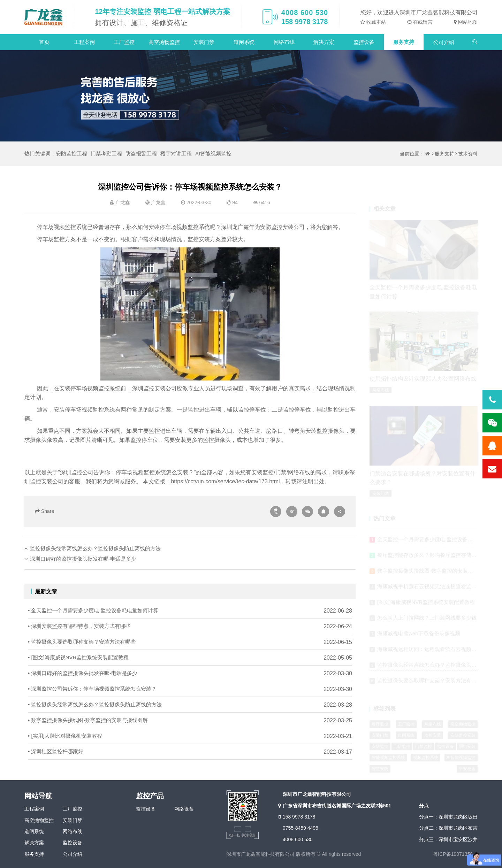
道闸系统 (244, 42)
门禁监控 (424, 749)
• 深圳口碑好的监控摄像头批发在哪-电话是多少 (83, 700)
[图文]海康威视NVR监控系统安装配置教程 (426, 605)
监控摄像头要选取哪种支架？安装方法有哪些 (429, 683)
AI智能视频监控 (213, 153)
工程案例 (84, 42)
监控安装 (433, 738)
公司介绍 (444, 42)
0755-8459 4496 (301, 828)
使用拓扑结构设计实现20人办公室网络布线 (423, 382)
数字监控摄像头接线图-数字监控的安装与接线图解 (436, 574)
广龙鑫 (158, 202)
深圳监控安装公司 (154, 388)
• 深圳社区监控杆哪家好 (56, 778)
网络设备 (184, 809)
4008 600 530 (298, 839)
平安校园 (467, 771)
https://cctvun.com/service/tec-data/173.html (225, 481)
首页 (44, 42)
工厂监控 (124, 42)
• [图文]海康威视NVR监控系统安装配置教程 (78, 684)
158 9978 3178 (296, 817)
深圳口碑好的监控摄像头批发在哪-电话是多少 (83, 585)
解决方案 (324, 42)
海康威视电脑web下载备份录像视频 (419, 636)
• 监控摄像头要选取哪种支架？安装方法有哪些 (82, 668)
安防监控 (380, 749)
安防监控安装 (463, 738)
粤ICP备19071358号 (455, 854)
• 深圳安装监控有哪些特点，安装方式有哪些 (79, 652)
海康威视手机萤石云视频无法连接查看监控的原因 (435, 589)
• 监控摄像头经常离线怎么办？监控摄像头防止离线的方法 (95, 731)
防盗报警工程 (141, 153)
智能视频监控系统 (388, 760)
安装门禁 (204, 42)
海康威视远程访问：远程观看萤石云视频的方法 (432, 652)
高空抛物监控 (164, 42)
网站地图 (467, 22)
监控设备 (364, 42)
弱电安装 (467, 749)
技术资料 (468, 154)
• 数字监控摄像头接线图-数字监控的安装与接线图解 (88, 747)
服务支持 (404, 42)
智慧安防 (380, 771)
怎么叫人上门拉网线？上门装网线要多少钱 (427, 621)
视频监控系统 (426, 760)
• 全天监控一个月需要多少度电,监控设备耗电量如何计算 (93, 637)
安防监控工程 (71, 153)
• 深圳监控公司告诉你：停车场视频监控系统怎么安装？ (92, 715)
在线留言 (423, 22)
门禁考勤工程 (106, 153)
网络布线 (284, 42)
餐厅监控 (380, 727)
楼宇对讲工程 (176, 153)
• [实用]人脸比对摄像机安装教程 (65, 762)
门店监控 (402, 749)
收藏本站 (375, 22)
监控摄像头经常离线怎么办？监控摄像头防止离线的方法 (95, 574)
